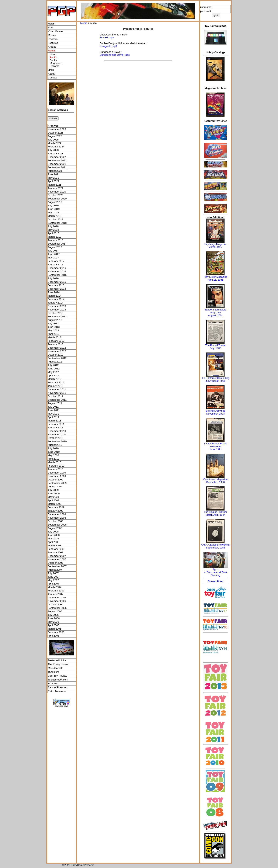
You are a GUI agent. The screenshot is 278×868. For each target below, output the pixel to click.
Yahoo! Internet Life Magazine (216, 311)
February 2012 (56, 382)
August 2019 (55, 202)
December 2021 (57, 164)
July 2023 (53, 150)
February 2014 (56, 299)
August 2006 (55, 611)
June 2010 (54, 452)
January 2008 (56, 552)
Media (84, 23)
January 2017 (56, 265)
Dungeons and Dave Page (115, 55)
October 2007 (56, 563)
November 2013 (57, 310)
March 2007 (54, 587)
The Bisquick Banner (215, 512)
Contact (52, 78)
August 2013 (55, 320)
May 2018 (53, 230)
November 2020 (57, 192)
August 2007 (55, 570)
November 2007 (57, 559)
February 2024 (56, 147)
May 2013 (53, 330)
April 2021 (53, 181)
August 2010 (55, 445)
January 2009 (56, 511)
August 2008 (55, 528)
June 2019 (54, 209)
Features (53, 43)
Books (53, 60)
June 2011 (54, 410)
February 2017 (56, 261)
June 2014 (54, 292)
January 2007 (56, 594)
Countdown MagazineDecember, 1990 (215, 481)
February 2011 (56, 424)
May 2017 (53, 258)
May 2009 (53, 497)
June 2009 (54, 493)
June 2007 (54, 577)
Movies (52, 35)
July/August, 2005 (215, 381)
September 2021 (57, 167)
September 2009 (57, 483)
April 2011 (53, 417)
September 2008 (57, 525)
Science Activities (215, 411)
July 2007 (53, 573)
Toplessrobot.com (58, 680)
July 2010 (53, 448)
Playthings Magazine (215, 244)
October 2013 (56, 313)
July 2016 (53, 278)
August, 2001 (216, 315)
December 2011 (57, 389)
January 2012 (56, 386)
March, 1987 (215, 247)
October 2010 (56, 438)
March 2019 (54, 216)
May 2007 (53, 580)
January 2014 (56, 303)
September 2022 (57, 160)
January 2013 (56, 344)
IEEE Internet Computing (215, 378)
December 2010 (57, 431)
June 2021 (54, 174)
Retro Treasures (57, 691)
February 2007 (56, 591)
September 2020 (57, 199)
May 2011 (53, 414)
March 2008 (54, 545)
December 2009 (57, 473)
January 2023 (56, 153)
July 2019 (53, 206)
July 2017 (53, 251)
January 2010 (56, 469)
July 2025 (53, 140)
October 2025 (56, 133)
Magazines (56, 63)
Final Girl (53, 683)
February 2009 (56, 507)
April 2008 (53, 542)
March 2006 (54, 629)
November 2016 (57, 271)
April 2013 (53, 334)
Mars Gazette (56, 668)
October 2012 (56, 355)
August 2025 (55, 136)
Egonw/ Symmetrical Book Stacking (215, 572)
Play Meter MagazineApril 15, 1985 (215, 278)
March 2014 (54, 296)
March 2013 (54, 337)
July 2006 (53, 615)
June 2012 (54, 369)
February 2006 (56, 632)
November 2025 (57, 129)
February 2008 (56, 549)
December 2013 (57, 306)
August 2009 (55, 487)
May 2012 (53, 372)
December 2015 (57, 282)
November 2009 (57, 476)
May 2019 (53, 212)
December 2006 (57, 598)
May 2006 (53, 622)
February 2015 (56, 285)
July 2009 (53, 490)
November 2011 (57, 393)
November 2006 (57, 601)
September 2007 (57, 566)
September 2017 (57, 244)
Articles (52, 47)
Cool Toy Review (57, 676)
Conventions (216, 581)
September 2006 (57, 608)
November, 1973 (215, 414)
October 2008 (56, 521)
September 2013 (57, 317)
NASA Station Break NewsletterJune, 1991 (215, 446)
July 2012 (53, 365)
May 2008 (53, 539)
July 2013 (53, 323)
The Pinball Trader (215, 345)
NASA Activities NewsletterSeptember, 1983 (215, 546)
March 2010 (54, 462)
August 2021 (55, 171)
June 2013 (54, 327)
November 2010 (57, 434)
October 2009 (56, 480)
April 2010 (53, 459)
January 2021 (56, 188)
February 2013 (56, 341)
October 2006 (56, 604)
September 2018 (57, 223)
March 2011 (54, 421)
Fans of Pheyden (58, 687)
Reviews (53, 39)
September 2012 (57, 358)
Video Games (56, 31)
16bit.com (53, 672)
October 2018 (56, 219)
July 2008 (53, 532)
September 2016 (57, 275)
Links (51, 70)
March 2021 (54, 185)
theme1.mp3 (107, 37)
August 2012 (55, 362)
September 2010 (57, 441)
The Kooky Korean (58, 664)
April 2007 (53, 584)
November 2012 (57, 351)
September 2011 (57, 400)
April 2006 (53, 625)
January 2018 (56, 240)
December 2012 (57, 348)
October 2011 (56, 396)
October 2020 (56, 195)
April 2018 (53, 233)
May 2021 (53, 178)
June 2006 (54, 618)
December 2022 (57, 157)
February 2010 (56, 466)
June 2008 (54, 535)
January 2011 (56, 428)
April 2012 (53, 376)
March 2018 (54, 237)
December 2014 (57, 289)
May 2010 (53, 455)
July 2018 (53, 226)
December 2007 (57, 556)
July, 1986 (215, 348)
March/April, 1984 (215, 515)
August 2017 (55, 247)
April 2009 (53, 500)
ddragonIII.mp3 (108, 46)
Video (53, 54)
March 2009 (54, 504)
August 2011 (55, 403)
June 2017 (54, 254)
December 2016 (57, 268)
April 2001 (53, 636)
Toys (50, 27)
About (51, 74)
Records (55, 66)
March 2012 (54, 379)
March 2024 (54, 143)
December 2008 (57, 514)
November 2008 (57, 518)
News (51, 24)
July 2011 (53, 407)
